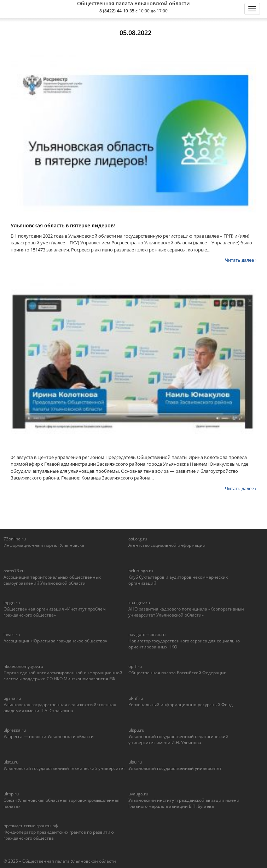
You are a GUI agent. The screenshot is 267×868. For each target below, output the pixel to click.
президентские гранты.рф (31, 826)
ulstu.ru (11, 762)
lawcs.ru (12, 634)
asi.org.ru (138, 539)
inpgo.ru (12, 603)
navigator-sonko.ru (147, 634)
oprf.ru (135, 666)
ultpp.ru (11, 794)
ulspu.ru (136, 730)
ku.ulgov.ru (139, 603)
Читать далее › (241, 260)
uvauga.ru (138, 794)
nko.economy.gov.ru (23, 666)
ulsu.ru (135, 762)
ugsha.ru (12, 698)
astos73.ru (14, 571)
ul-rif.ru (136, 698)
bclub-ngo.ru (141, 571)
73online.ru (15, 539)
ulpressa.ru (15, 730)
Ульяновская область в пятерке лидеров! (63, 225)
